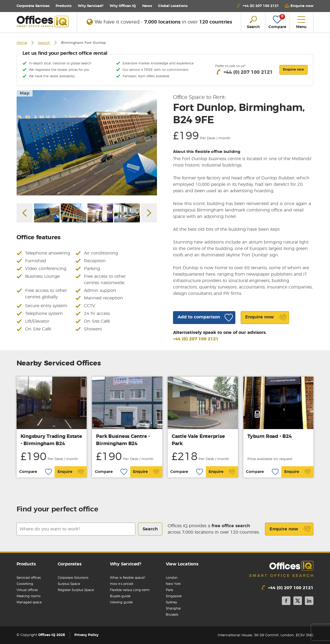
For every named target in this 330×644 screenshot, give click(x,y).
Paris (169, 590)
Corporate (33, 6)
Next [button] (149, 213)
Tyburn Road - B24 (270, 437)
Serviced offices (29, 578)
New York (173, 584)
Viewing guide (121, 602)
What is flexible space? (128, 578)
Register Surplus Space (76, 590)
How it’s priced (122, 584)
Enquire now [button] (293, 70)
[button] (299, 6)
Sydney (171, 602)
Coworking (25, 584)
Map (25, 93)
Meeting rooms (28, 596)
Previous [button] (25, 213)
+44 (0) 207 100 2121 (196, 339)
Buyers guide (120, 596)
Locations (173, 6)
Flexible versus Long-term (130, 590)
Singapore (174, 596)
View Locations (182, 564)
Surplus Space (69, 584)
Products (64, 6)
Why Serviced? (91, 6)
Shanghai (173, 608)
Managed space (29, 602)
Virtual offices (27, 590)
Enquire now (290, 529)
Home (22, 43)
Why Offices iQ (123, 6)
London (172, 578)
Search (44, 43)
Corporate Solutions (73, 578)
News (147, 6)
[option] (87, 143)
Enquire (71, 472)
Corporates (70, 564)
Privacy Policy (86, 635)
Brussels (172, 615)
